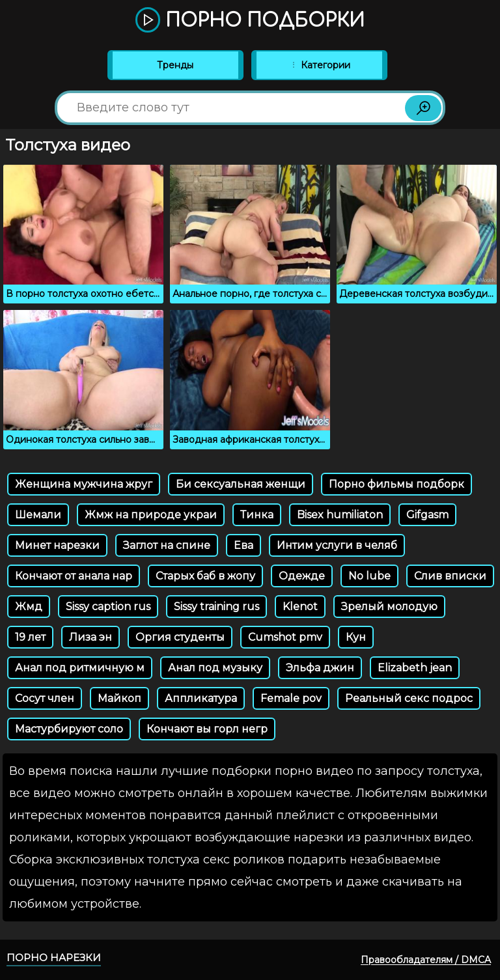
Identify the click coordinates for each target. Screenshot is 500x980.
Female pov (291, 698)
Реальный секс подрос (409, 698)
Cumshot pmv (285, 637)
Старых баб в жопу (205, 576)
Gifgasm (427, 515)
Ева (243, 545)
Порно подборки (250, 21)
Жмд (29, 607)
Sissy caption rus (108, 607)
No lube (369, 576)
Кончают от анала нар (74, 576)
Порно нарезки (54, 958)
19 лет (30, 637)
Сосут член (45, 698)
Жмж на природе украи (151, 515)
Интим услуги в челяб (337, 545)
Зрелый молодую (389, 607)
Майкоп (119, 698)
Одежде (302, 576)
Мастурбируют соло (69, 729)
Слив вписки (450, 576)
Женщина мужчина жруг (84, 484)
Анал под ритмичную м (80, 668)
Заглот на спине (167, 545)
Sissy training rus (216, 607)
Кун (356, 637)
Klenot (300, 607)
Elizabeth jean (415, 668)
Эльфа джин (320, 668)
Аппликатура (201, 698)
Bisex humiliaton (340, 515)
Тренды (175, 65)
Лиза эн (90, 637)
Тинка (257, 515)
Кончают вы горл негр (207, 729)
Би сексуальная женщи (241, 484)
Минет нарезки (57, 545)
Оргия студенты (180, 637)
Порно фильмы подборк (396, 484)
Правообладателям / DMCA (426, 960)
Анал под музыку (215, 668)
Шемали (38, 515)
